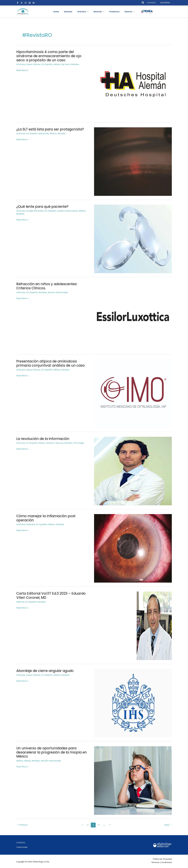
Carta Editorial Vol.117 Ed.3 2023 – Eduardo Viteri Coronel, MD (51, 596)
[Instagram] (26, 3)
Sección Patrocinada (57, 292)
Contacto (151, 3)
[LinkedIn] (34, 3)
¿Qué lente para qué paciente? (42, 207)
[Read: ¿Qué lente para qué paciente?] (133, 239)
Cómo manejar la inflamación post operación (46, 518)
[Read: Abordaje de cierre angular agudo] (133, 703)
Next (168, 825)
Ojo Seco (64, 64)
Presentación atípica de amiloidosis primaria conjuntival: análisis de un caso (51, 363)
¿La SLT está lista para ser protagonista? (50, 129)
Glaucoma (43, 133)
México (56, 64)
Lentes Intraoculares (66, 211)
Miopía (27, 761)
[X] (22, 3)
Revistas (74, 64)
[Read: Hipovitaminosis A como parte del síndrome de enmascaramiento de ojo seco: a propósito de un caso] (133, 84)
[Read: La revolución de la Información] (133, 471)
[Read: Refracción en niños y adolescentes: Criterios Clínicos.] (133, 316)
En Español (46, 64)
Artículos (21, 64)
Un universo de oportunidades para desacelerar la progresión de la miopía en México (52, 752)
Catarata (30, 524)
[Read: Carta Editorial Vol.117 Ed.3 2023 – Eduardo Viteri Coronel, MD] (154, 626)
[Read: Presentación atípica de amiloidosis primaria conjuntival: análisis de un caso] (133, 393)
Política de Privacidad (162, 859)
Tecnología (77, 443)
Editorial (20, 602)
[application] (88, 12)
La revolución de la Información (43, 439)
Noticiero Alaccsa (54, 443)
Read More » (22, 70)
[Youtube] (30, 3)
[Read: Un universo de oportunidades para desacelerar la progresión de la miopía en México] (133, 780)
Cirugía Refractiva (34, 211)
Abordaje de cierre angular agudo (45, 671)
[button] (143, 3)
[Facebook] (18, 3)
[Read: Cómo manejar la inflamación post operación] (133, 548)
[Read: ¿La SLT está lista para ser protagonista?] (133, 161)
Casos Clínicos (33, 64)
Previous (22, 825)
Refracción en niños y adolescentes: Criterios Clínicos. (47, 286)
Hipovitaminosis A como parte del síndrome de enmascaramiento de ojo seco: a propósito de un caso (49, 56)
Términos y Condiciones (162, 862)
